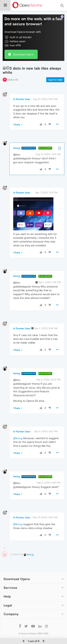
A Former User (22, 96)
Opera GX (13, 77)
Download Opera (23, 52)
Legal (8, 602)
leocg (17, 145)
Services (10, 585)
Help (7, 594)
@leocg (18, 435)
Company (11, 611)
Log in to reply (55, 77)
